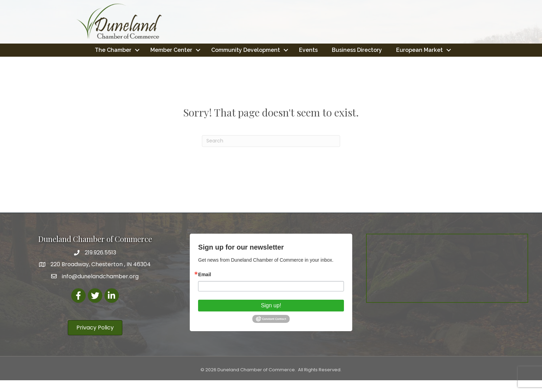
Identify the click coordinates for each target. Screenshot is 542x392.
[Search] (271, 153)
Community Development (278, 50)
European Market (269, 62)
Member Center (204, 50)
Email (204, 286)
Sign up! (271, 317)
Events (341, 50)
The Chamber (146, 50)
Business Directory (390, 50)
